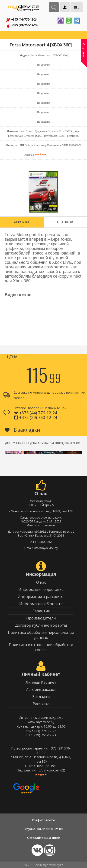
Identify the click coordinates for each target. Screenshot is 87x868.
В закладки (22, 430)
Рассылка (41, 704)
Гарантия (41, 611)
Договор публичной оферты (41, 625)
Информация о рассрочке (41, 597)
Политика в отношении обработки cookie (41, 647)
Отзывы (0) (65, 222)
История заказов (41, 689)
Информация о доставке (41, 589)
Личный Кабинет (41, 682)
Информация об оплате (41, 604)
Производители (41, 618)
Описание (22, 222)
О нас (41, 582)
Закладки (41, 697)
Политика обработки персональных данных (41, 635)
